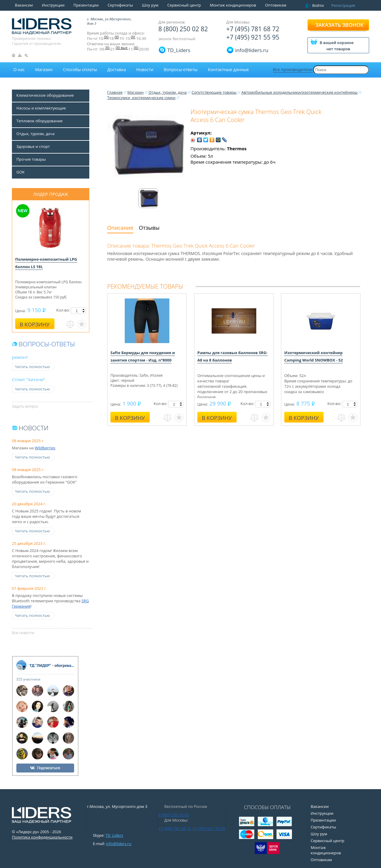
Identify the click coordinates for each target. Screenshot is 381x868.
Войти (318, 5)
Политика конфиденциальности (42, 837)
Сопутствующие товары (214, 92)
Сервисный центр (184, 5)
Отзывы (149, 228)
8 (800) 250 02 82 (183, 29)
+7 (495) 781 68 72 (253, 29)
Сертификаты (120, 5)
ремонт (20, 357)
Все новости (23, 633)
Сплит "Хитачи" (29, 379)
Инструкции (53, 5)
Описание (120, 228)
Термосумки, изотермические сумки (141, 98)
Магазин (136, 92)
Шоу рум (150, 5)
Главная (115, 92)
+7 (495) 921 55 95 (253, 37)
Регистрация (343, 5)
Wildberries (45, 448)
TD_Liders (179, 50)
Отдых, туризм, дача (168, 92)
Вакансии (24, 5)
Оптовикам (275, 5)
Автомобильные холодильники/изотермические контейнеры (299, 92)
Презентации (86, 5)
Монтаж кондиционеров (233, 5)
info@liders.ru (119, 844)
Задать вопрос (25, 406)
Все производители (293, 69)
